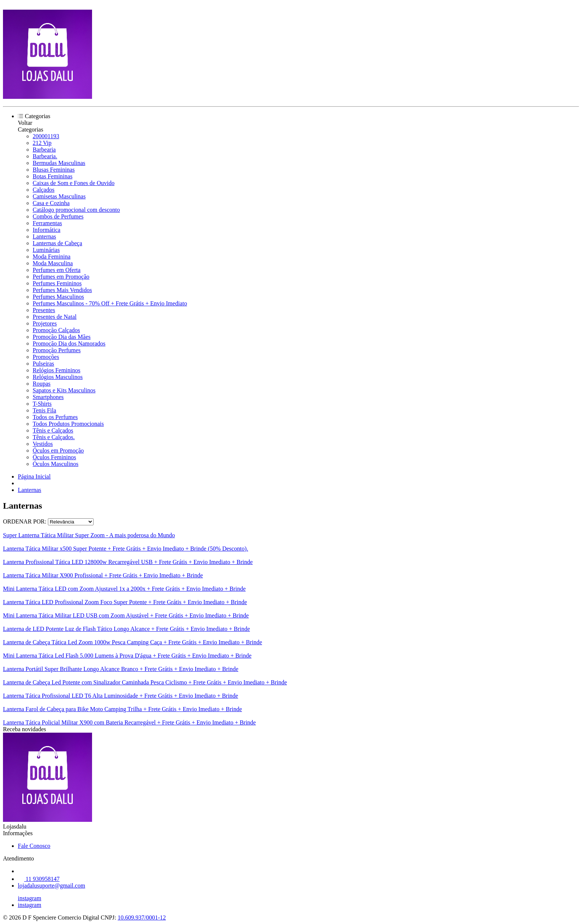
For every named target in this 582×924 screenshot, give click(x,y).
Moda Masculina (53, 263)
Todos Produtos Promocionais (68, 424)
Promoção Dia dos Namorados (69, 343)
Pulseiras (43, 364)
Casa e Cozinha (51, 203)
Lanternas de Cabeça (57, 243)
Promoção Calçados (56, 330)
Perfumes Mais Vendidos (62, 290)
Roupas (42, 384)
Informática (47, 230)
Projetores (45, 323)
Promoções (46, 357)
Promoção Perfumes (57, 350)
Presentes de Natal (55, 317)
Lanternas (44, 236)
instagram (30, 898)
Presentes (44, 310)
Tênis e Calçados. (54, 437)
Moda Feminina (52, 257)
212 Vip (42, 143)
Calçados (44, 190)
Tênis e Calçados (53, 430)
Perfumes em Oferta (57, 270)
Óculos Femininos (54, 457)
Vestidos (43, 444)
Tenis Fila (44, 410)
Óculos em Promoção (58, 450)
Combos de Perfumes (58, 216)
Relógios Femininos (56, 370)
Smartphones (48, 397)
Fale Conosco (34, 846)
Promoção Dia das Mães (62, 337)
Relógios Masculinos (58, 377)
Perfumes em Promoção (61, 277)
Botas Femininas (53, 176)
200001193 (46, 136)
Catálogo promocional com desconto (76, 210)
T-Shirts (42, 404)
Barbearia (44, 150)
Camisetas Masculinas (59, 196)
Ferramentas (47, 223)
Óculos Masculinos (55, 464)
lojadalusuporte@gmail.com (51, 886)
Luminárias (46, 250)
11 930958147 (39, 879)
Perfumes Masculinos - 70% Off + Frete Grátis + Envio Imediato (110, 303)
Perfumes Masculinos (58, 297)
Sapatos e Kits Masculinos (64, 390)
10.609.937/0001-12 (142, 917)
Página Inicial (34, 476)
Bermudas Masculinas (59, 163)
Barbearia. (45, 156)
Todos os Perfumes (55, 417)
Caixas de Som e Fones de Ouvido (73, 183)
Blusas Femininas (54, 170)
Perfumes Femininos (57, 283)
